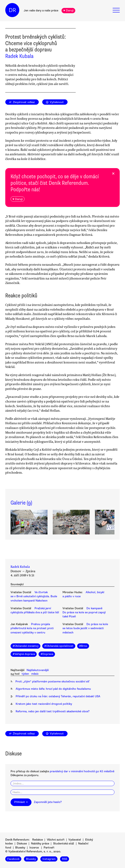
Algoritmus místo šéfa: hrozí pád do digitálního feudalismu (53, 689)
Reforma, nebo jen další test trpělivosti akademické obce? (53, 711)
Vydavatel (75, 840)
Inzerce (34, 848)
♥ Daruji (68, 10)
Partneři (49, 848)
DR (12, 10)
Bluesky (20, 848)
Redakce (38, 840)
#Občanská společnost (59, 646)
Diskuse (22, 844)
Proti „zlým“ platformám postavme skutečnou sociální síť (52, 681)
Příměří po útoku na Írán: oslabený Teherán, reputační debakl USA (58, 696)
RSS (65, 859)
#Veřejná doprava (24, 654)
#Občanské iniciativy (26, 646)
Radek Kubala (19, 56)
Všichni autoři (56, 840)
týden (25, 674)
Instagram (49, 859)
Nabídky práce (40, 844)
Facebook (13, 859)
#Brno (83, 646)
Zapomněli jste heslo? (48, 802)
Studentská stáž (64, 844)
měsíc (35, 674)
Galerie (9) (21, 503)
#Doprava (47, 654)
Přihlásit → (21, 802)
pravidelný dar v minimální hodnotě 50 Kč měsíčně (82, 771)
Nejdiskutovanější (38, 670)
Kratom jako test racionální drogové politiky (44, 704)
